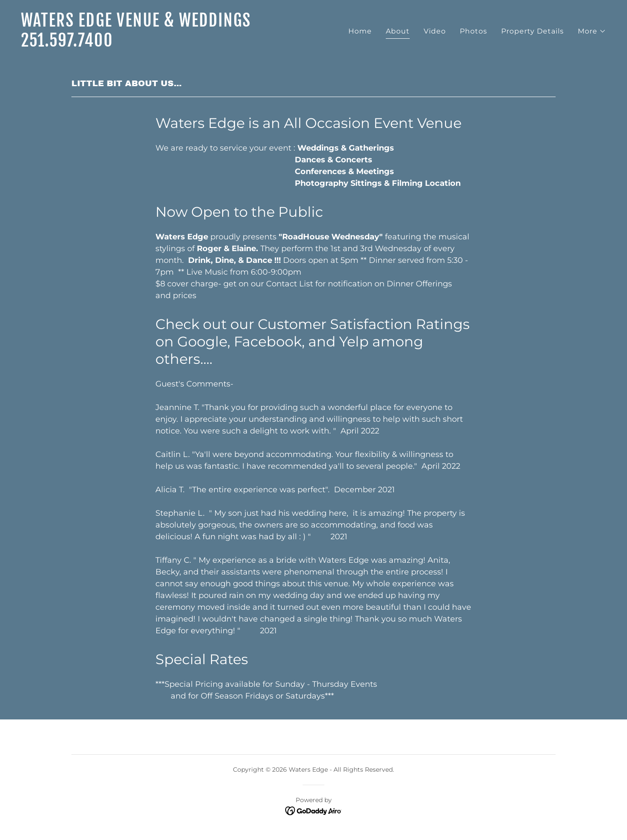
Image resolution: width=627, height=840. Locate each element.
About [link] (398, 31)
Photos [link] (474, 31)
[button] (592, 31)
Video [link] (435, 31)
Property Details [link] (533, 31)
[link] (164, 44)
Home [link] (360, 31)
